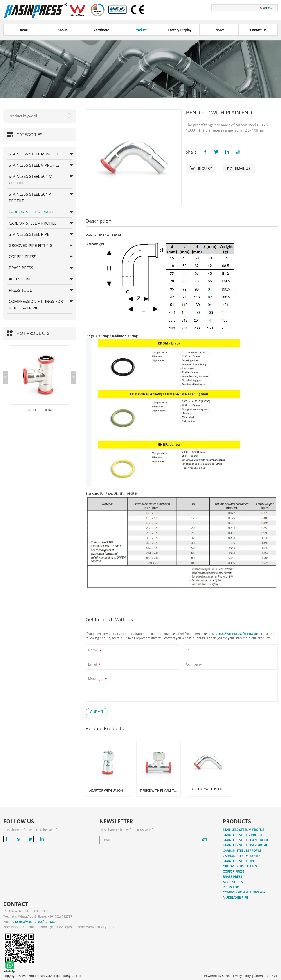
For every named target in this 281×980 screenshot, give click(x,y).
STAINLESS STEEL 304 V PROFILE (30, 197)
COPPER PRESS (23, 257)
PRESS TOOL (20, 290)
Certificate (101, 30)
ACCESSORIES (21, 279)
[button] (6, 378)
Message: (98, 679)
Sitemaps (261, 974)
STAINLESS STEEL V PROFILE (34, 165)
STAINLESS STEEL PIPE (29, 234)
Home (23, 30)
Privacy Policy (241, 974)
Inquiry (201, 168)
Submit (97, 712)
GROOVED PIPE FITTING (31, 245)
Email (95, 665)
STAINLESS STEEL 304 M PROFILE (31, 180)
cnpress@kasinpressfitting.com (235, 634)
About (62, 30)
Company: (194, 664)
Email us (239, 168)
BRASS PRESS (21, 268)
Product (140, 30)
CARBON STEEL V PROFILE (33, 223)
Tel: (189, 650)
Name (95, 651)
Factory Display (180, 30)
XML (275, 974)
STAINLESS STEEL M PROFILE (35, 154)
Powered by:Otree (217, 974)
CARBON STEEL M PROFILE (33, 212)
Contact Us (258, 30)
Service (219, 30)
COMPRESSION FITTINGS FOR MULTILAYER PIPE (36, 305)
